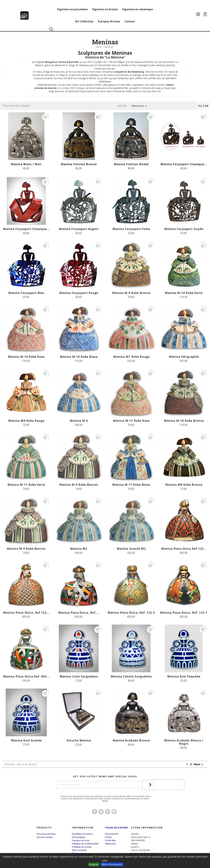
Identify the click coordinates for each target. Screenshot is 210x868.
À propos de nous (81, 840)
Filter (203, 106)
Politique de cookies (82, 847)
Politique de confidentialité (85, 844)
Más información (112, 864)
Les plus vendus (45, 837)
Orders (108, 837)
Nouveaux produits (46, 834)
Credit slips (110, 840)
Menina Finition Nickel (131, 164)
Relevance (140, 106)
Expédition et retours (82, 834)
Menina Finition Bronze (79, 164)
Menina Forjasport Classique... (184, 164)
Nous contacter (79, 850)
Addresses (110, 844)
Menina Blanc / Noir (26, 164)
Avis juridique (79, 837)
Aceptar (94, 864)
